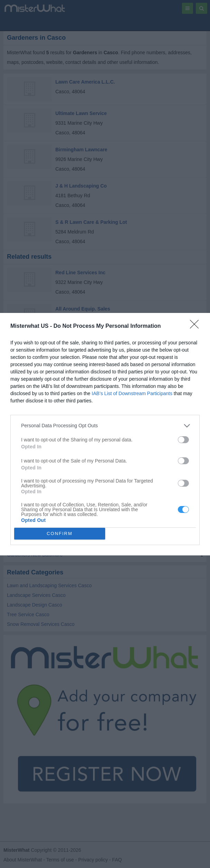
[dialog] (105, 434)
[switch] (183, 440)
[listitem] (105, 426)
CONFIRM (60, 533)
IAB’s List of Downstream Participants (132, 393)
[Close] (197, 326)
